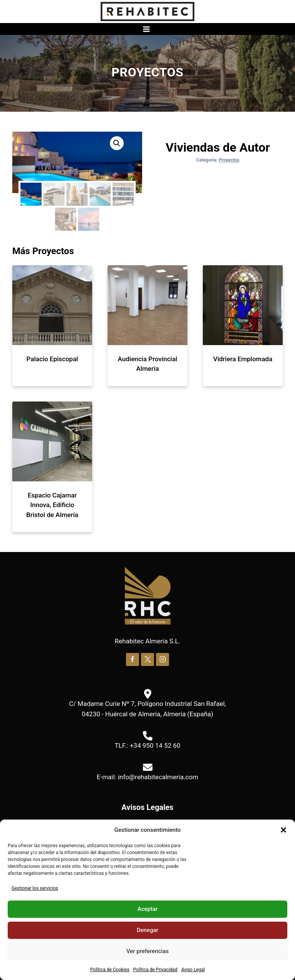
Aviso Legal (193, 970)
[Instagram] (162, 658)
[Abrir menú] (147, 29)
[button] (283, 830)
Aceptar (148, 909)
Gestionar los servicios (35, 888)
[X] (147, 658)
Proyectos (147, 72)
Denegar (147, 930)
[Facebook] (133, 658)
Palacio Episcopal (52, 358)
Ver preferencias (147, 951)
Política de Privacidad (155, 970)
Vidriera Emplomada (243, 358)
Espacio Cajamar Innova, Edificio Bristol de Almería (52, 504)
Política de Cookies (110, 970)
